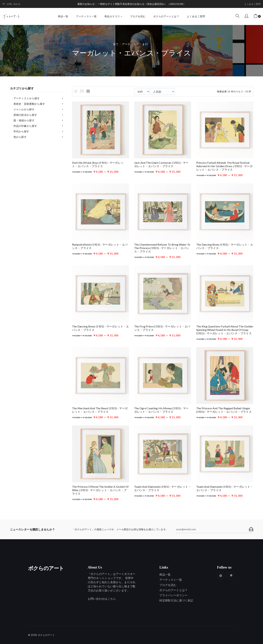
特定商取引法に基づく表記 (176, 600)
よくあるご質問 (252, 4)
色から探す (20, 137)
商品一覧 (63, 16)
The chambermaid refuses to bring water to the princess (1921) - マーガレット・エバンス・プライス (162, 248)
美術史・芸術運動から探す (29, 104)
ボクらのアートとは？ (166, 16)
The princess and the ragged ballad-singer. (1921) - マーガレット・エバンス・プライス (224, 410)
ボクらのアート (46, 568)
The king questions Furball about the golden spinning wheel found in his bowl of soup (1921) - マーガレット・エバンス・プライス (225, 330)
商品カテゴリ (113, 16)
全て (116, 44)
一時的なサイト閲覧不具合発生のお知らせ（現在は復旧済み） (133, 4)
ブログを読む (138, 16)
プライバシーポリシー (173, 595)
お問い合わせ (11, 4)
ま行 (145, 44)
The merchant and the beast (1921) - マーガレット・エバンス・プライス (100, 410)
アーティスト (130, 44)
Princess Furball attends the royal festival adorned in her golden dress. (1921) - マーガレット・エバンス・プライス (224, 166)
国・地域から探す (24, 120)
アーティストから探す (27, 98)
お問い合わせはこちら (102, 599)
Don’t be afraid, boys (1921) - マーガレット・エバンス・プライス (98, 164)
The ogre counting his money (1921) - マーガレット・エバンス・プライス (161, 410)
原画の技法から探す (25, 115)
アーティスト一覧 (86, 16)
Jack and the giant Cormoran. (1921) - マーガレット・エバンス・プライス (161, 164)
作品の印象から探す (25, 126)
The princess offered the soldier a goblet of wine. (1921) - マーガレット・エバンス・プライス (100, 490)
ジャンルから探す (24, 109)
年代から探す (21, 131)
